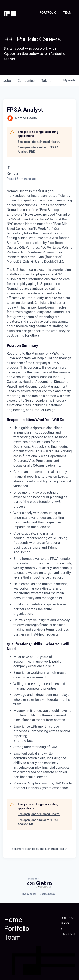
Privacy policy (28, 894)
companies (26, 81)
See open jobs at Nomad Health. (39, 142)
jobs (7, 81)
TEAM (67, 13)
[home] (22, 13)
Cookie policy (47, 894)
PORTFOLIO (48, 13)
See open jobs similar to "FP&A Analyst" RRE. (38, 150)
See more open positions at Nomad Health (39, 849)
